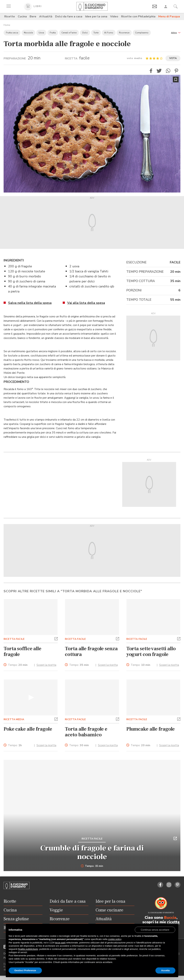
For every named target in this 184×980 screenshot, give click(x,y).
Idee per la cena (96, 17)
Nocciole (28, 33)
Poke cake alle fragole (28, 729)
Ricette (10, 17)
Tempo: (18, 665)
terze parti (60, 943)
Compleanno (142, 33)
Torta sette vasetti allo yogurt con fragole (151, 651)
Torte (96, 33)
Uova (41, 33)
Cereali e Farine (69, 33)
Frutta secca (12, 33)
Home (7, 25)
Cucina (22, 17)
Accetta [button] (165, 970)
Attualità (46, 17)
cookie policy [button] (115, 939)
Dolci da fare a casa (69, 17)
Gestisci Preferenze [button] (25, 970)
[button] (176, 32)
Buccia (170, 918)
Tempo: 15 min (92, 866)
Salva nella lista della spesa (30, 303)
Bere (33, 17)
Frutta (53, 33)
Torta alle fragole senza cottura (91, 651)
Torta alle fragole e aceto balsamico (86, 732)
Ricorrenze (124, 33)
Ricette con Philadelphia (138, 17)
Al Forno (109, 33)
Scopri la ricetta (46, 665)
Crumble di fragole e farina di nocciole (92, 852)
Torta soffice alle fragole (22, 651)
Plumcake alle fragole (151, 729)
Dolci (85, 33)
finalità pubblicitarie (28, 949)
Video (114, 17)
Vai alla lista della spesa (86, 303)
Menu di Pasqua (169, 17)
